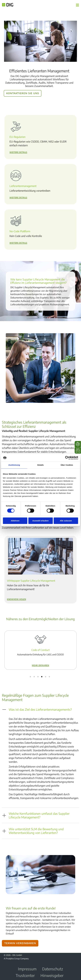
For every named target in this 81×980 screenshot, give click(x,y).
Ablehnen (15, 521)
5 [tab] (46, 677)
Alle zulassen (66, 521)
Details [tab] (40, 465)
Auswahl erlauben (40, 521)
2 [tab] (34, 677)
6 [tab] (49, 677)
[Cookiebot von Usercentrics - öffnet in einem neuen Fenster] (67, 458)
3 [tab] (38, 677)
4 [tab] (42, 677)
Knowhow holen (17, 599)
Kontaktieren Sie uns (23, 93)
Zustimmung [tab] (14, 465)
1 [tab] (30, 677)
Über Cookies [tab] (67, 465)
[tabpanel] (40, 650)
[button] (40, 709)
